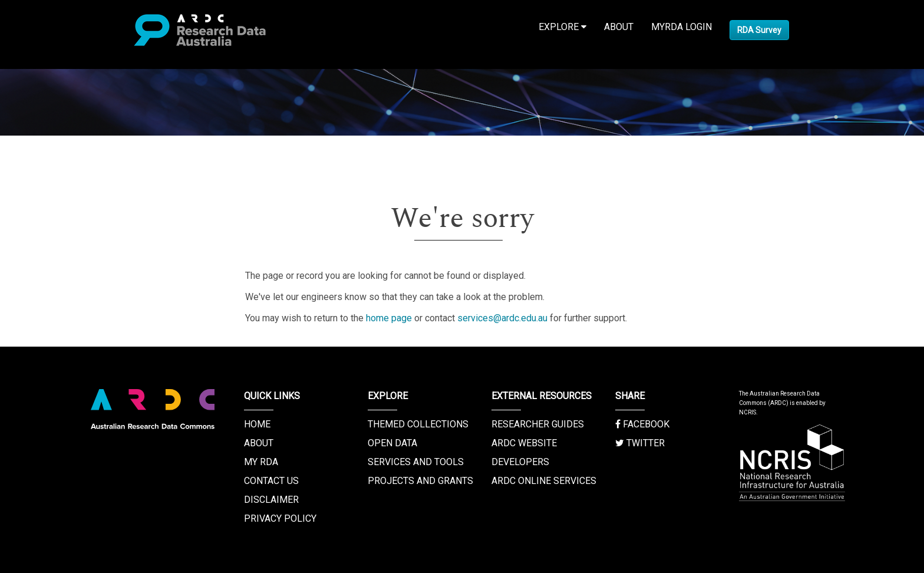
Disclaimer (271, 500)
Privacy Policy (280, 518)
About (619, 27)
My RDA (261, 462)
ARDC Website (524, 443)
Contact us (271, 481)
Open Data (392, 443)
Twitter (640, 443)
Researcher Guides (538, 424)
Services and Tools (416, 462)
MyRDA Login (682, 27)
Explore (562, 27)
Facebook (642, 424)
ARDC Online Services (544, 481)
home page (389, 318)
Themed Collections (418, 424)
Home (257, 424)
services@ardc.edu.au (502, 318)
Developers (520, 462)
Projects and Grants (420, 481)
